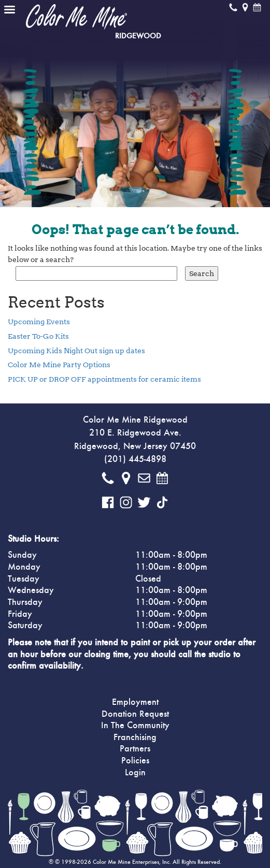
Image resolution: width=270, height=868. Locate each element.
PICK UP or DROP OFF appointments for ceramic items (104, 379)
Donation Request (135, 714)
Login (135, 773)
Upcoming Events (39, 322)
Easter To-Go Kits (38, 336)
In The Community (135, 726)
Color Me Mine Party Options (59, 365)
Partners (135, 749)
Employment (135, 702)
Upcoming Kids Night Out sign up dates (76, 351)
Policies (135, 761)
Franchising (135, 737)
